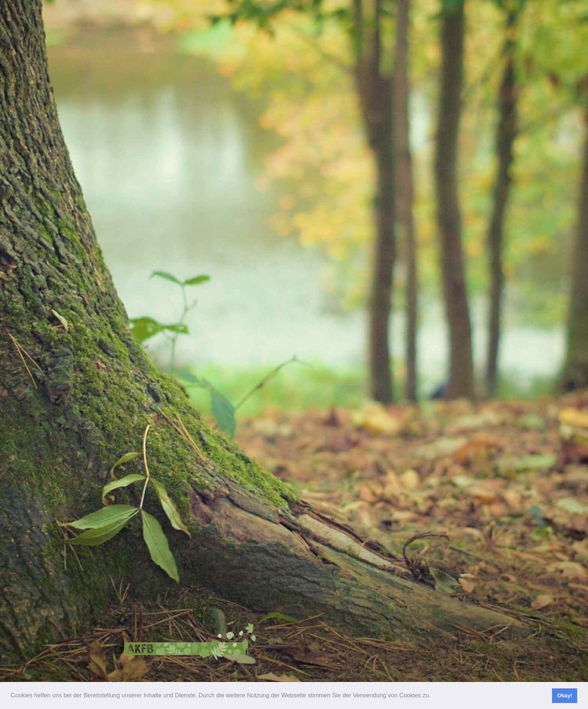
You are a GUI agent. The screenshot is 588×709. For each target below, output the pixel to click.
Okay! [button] (565, 695)
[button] (433, 696)
